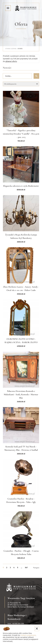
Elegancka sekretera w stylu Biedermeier (21, 186)
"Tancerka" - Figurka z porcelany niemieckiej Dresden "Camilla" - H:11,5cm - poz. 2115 (21, 134)
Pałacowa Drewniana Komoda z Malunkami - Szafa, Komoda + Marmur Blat (21, 395)
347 (26, 568)
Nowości (7, 68)
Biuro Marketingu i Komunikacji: (17, 617)
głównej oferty (11, 61)
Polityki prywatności (28, 635)
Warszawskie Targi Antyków (21, 598)
